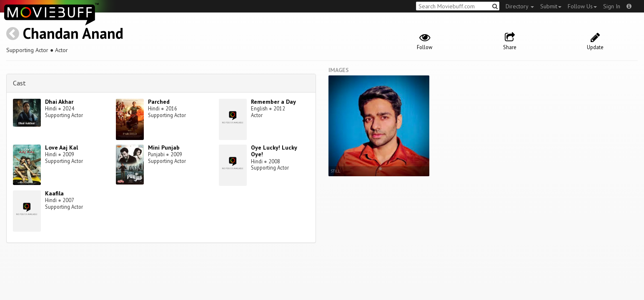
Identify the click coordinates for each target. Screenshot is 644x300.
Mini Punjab (164, 147)
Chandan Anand (73, 33)
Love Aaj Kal (61, 147)
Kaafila (54, 193)
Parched (159, 102)
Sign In (612, 6)
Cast (19, 83)
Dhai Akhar (59, 102)
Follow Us (582, 6)
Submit (551, 6)
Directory (520, 6)
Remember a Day (273, 102)
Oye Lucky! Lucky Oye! (274, 151)
